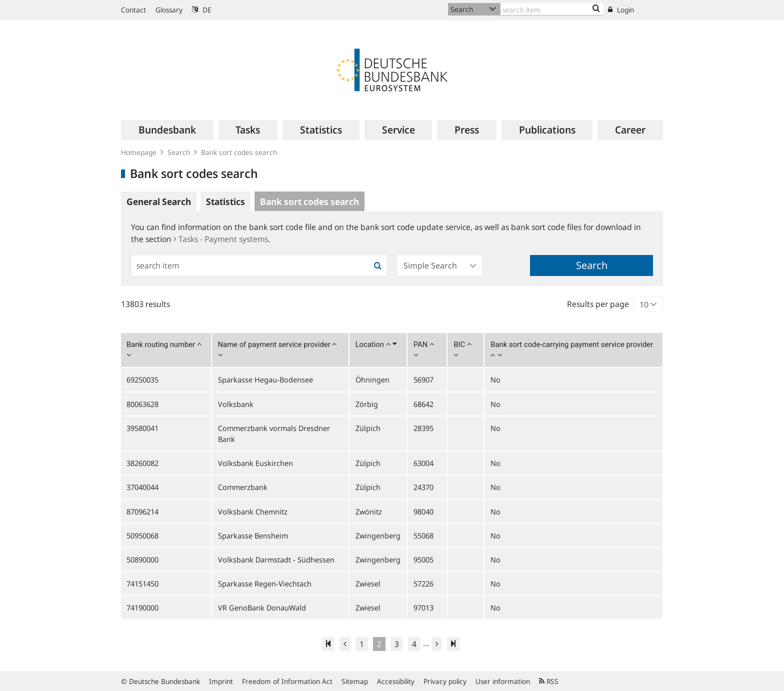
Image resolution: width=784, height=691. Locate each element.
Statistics (225, 201)
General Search (159, 201)
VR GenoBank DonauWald (262, 607)
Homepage (139, 152)
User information (503, 681)
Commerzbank (243, 487)
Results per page (598, 304)
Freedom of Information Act (287, 681)
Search (179, 152)
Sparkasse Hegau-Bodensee (265, 379)
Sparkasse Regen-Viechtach (265, 583)
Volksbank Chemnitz (253, 511)
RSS (549, 681)
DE (202, 10)
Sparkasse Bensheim (253, 535)
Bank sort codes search (239, 152)
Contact (133, 10)
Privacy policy (445, 681)
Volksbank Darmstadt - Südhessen (276, 559)
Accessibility (396, 681)
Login (621, 10)
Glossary (169, 10)
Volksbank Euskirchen (255, 463)
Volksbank (236, 404)
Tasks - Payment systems (221, 239)
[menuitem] (167, 130)
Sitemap (355, 681)
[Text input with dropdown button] (552, 9)
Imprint (221, 681)
